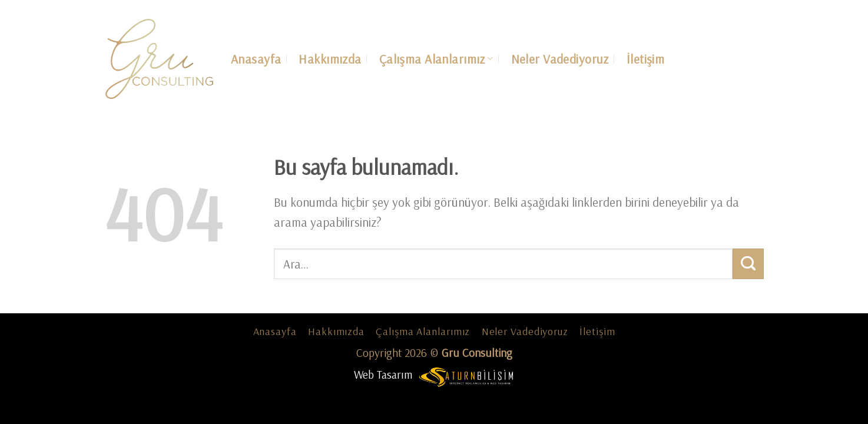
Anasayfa (256, 59)
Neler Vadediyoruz (560, 59)
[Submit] (748, 264)
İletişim (645, 59)
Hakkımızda (330, 59)
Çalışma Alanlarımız (436, 59)
